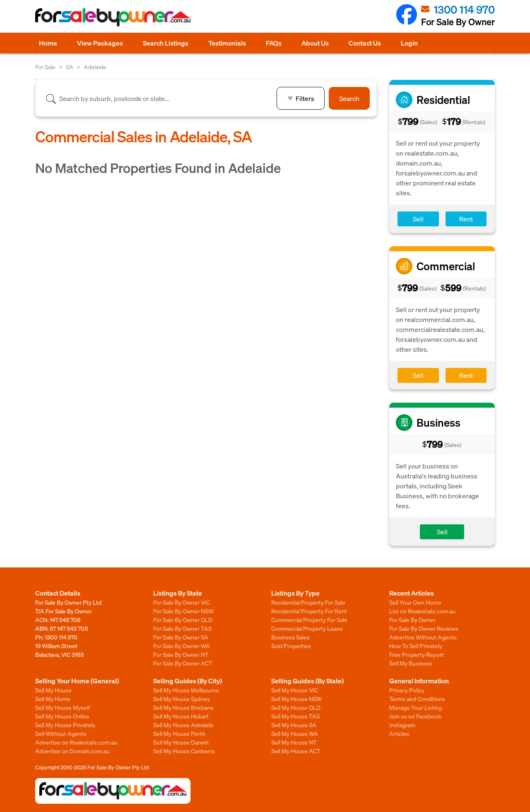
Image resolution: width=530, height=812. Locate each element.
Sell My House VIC (295, 690)
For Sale (45, 67)
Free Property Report (417, 654)
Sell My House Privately (65, 725)
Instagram (402, 725)
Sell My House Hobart (181, 716)
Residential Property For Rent (309, 611)
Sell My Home (53, 699)
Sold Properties (291, 646)
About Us (315, 43)
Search (349, 98)
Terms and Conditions (417, 699)
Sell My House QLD (296, 707)
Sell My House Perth (179, 733)
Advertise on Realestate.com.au (76, 742)
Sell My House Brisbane (183, 707)
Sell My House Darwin (181, 742)
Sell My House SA (294, 725)
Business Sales (290, 637)
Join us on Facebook (415, 716)
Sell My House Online (62, 716)
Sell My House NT (294, 742)
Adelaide (95, 67)
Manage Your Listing (416, 707)
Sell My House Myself (63, 707)
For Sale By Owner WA (182, 646)
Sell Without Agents (61, 733)
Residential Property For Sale (308, 602)
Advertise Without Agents (423, 637)
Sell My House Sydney (182, 699)
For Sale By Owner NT (181, 654)
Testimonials (227, 43)
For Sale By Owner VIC (182, 602)
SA (70, 67)
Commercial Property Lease (307, 628)
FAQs (274, 43)
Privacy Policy (407, 690)
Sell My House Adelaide (183, 725)
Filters (301, 98)
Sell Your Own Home (415, 602)
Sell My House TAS (295, 716)
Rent (466, 219)
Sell (418, 219)
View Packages (100, 43)
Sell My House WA (295, 733)
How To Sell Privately (416, 646)
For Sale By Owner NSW (183, 611)
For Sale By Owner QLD (183, 620)
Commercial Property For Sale (309, 620)
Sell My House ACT (296, 751)
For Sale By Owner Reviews (424, 628)
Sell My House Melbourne (186, 690)
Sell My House (53, 690)
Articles (399, 733)
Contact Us (365, 43)
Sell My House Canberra (184, 751)
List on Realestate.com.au (422, 611)
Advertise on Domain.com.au (72, 751)
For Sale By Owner (412, 620)
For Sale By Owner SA (181, 637)
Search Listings (166, 43)
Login (409, 43)
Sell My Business (411, 663)
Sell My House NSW (296, 699)
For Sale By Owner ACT (183, 663)
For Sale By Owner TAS (182, 628)
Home (48, 43)
